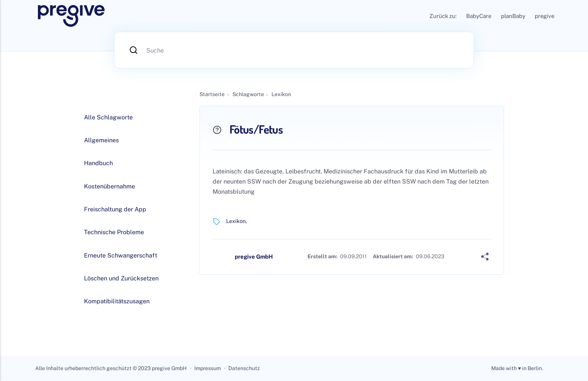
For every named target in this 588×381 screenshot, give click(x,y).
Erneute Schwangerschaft (121, 255)
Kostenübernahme (109, 186)
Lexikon (236, 221)
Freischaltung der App (115, 209)
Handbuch (98, 163)
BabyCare (479, 16)
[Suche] (294, 50)
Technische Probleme (114, 232)
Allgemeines (101, 140)
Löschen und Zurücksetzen (121, 278)
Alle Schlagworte (108, 117)
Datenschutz (244, 368)
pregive (544, 16)
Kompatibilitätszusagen (117, 301)
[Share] (485, 257)
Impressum (208, 368)
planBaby (513, 16)
